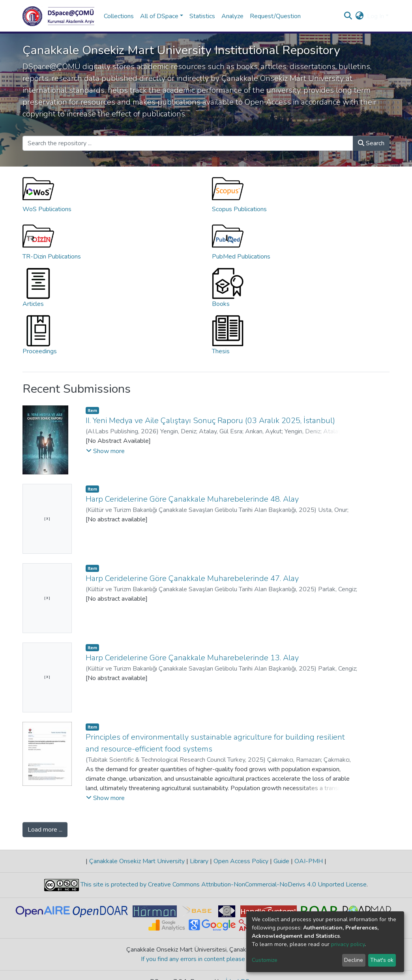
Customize (265, 960)
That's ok (382, 960)
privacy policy (348, 944)
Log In (375, 16)
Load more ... (45, 830)
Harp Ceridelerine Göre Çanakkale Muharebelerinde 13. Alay (192, 658)
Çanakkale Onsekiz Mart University (137, 861)
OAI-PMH (309, 861)
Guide (281, 861)
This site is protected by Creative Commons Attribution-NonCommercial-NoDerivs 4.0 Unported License (223, 884)
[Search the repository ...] (188, 143)
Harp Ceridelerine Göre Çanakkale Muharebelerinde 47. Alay (192, 578)
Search (371, 143)
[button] (360, 16)
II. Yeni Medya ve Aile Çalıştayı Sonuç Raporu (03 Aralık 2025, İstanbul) (210, 421)
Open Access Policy (241, 861)
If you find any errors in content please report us (206, 959)
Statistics (202, 16)
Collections (119, 16)
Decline (354, 960)
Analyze (232, 16)
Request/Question (275, 16)
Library (199, 861)
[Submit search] (348, 16)
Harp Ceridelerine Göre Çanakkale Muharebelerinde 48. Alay (192, 499)
